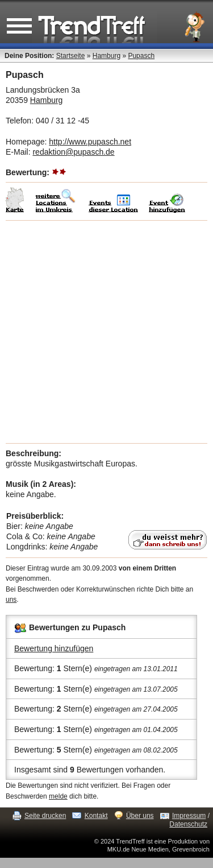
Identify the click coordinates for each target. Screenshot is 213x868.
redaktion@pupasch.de (73, 152)
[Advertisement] (106, 332)
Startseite (71, 56)
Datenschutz (188, 824)
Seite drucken (45, 816)
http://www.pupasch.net (90, 142)
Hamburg (106, 56)
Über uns (140, 816)
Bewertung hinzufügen (54, 648)
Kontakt (96, 816)
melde (58, 796)
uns (11, 600)
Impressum (189, 816)
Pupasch (141, 56)
